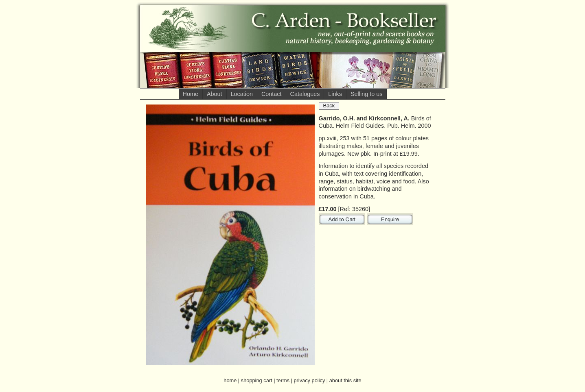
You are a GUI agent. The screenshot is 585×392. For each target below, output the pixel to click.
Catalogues (305, 94)
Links (335, 94)
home (230, 380)
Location (242, 94)
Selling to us (366, 94)
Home (191, 94)
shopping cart (257, 380)
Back (329, 106)
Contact (272, 94)
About (215, 94)
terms (283, 380)
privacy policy (309, 380)
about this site (345, 380)
